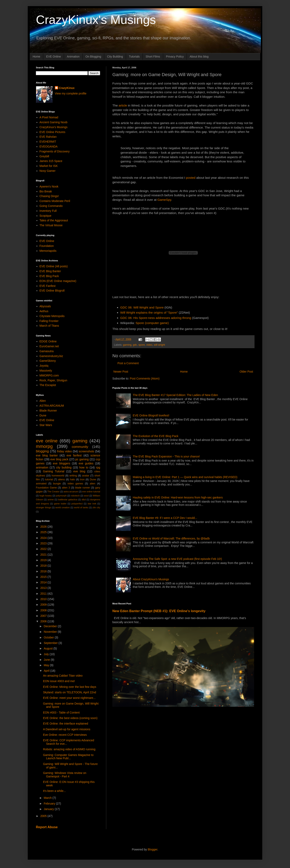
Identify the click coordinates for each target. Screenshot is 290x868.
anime (51, 499)
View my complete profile (71, 93)
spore (142, 345)
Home (36, 57)
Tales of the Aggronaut (54, 220)
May (47, 665)
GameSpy (164, 200)
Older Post (246, 372)
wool (86, 496)
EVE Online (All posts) (54, 266)
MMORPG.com (49, 375)
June (47, 660)
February (50, 804)
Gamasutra (47, 351)
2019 (44, 560)
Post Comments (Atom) (145, 379)
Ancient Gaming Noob (54, 122)
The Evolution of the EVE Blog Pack (156, 436)
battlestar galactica (68, 499)
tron (82, 480)
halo (72, 480)
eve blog (79, 471)
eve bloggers (62, 463)
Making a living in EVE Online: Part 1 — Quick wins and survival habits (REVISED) (185, 477)
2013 (44, 588)
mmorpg (44, 446)
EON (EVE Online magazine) (58, 281)
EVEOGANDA (49, 147)
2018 (44, 566)
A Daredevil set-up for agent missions (67, 729)
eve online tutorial (91, 492)
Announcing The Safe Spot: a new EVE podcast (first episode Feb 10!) (177, 559)
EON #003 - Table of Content (61, 713)
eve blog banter (47, 455)
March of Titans (49, 326)
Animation (73, 57)
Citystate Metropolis (52, 316)
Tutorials (134, 57)
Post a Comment (128, 363)
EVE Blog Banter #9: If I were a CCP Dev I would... (165, 518)
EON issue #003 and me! (59, 681)
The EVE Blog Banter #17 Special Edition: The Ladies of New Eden (175, 395)
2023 (44, 543)
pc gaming (82, 459)
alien (92, 484)
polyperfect (77, 504)
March (48, 798)
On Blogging (93, 57)
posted (191, 178)
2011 (44, 594)
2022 (44, 549)
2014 (44, 582)
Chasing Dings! (49, 196)
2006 (44, 621)
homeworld (58, 476)
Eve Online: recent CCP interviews (65, 735)
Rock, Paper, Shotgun (53, 380)
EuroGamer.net (49, 346)
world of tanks (81, 507)
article (123, 105)
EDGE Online (48, 341)
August (48, 648)
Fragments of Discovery (55, 151)
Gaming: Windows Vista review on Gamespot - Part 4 (65, 775)
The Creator (53, 492)
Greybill (44, 156)
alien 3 (66, 488)
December (51, 626)
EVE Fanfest (48, 286)
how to (84, 467)
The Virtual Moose (51, 225)
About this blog (199, 57)
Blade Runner (48, 411)
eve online (47, 441)
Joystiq (44, 366)
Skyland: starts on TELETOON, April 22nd (70, 692)
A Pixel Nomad (49, 117)
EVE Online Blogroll (52, 291)
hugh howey (46, 496)
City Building (115, 57)
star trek (92, 504)
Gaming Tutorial (54, 471)
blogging (42, 451)
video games (75, 484)
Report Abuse (47, 827)
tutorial (49, 480)
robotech (75, 496)
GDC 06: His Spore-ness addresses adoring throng (156, 318)
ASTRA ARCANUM (52, 406)
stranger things (44, 507)
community (80, 447)
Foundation (47, 246)
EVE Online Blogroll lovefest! (151, 415)
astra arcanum (71, 492)
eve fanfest (74, 455)
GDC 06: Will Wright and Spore (142, 307)
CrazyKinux (67, 88)
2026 (44, 527)
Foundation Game (46, 488)
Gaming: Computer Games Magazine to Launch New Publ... (68, 757)
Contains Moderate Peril (55, 201)
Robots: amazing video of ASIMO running (69, 749)
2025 (44, 532)
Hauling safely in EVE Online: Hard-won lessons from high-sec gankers (178, 497)
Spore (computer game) (152, 323)
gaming (127, 345)
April (47, 671)
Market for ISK (49, 166)
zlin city (96, 507)
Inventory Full (48, 211)
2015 (44, 577)
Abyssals (45, 306)
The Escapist (48, 385)
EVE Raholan (48, 137)
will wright (159, 345)
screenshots (86, 451)
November (51, 632)
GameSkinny (48, 361)
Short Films (153, 57)
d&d (84, 499)
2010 (44, 599)
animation (42, 467)
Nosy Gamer (48, 171)
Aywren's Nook (49, 186)
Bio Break (46, 191)
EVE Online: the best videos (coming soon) (70, 718)
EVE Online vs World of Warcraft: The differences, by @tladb (171, 538)
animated (41, 484)
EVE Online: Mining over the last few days (70, 687)
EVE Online (53, 57)
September (51, 643)
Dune (43, 415)
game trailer (60, 504)
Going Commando (51, 206)
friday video (64, 451)
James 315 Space (51, 161)
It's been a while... (54, 791)
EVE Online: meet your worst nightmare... (69, 698)
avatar (86, 476)
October (49, 637)
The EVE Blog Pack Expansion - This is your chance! (166, 456)
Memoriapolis (48, 251)
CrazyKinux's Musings (96, 20)
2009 (44, 605)
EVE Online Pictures (53, 132)
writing (73, 476)
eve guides (86, 463)
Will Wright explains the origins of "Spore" (149, 312)
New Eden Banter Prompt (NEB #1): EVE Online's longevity (159, 611)
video (149, 345)
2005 (44, 816)
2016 (44, 571)
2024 (44, 538)
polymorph (61, 496)
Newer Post (121, 372)
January (49, 809)
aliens (61, 480)
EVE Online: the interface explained (66, 724)
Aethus (44, 311)
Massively (46, 371)
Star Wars (46, 425)
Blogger (152, 849)
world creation (63, 507)
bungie (57, 484)
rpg (98, 467)
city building (64, 467)
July (47, 654)
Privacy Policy (175, 57)
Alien (43, 401)
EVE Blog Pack (49, 276)
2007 (44, 616)
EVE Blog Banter (50, 271)
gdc (135, 345)
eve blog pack (59, 459)
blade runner (83, 488)
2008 (44, 610)
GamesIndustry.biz (51, 356)
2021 (44, 555)
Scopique (45, 216)
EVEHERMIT (48, 142)
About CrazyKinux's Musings (151, 579)
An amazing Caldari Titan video (63, 676)
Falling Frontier (49, 321)
